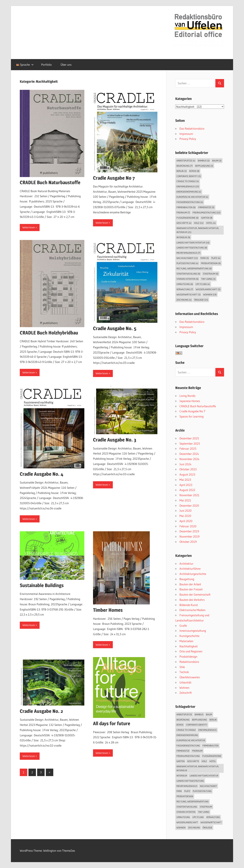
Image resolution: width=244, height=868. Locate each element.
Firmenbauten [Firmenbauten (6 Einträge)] (186, 207)
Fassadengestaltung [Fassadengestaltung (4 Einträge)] (190, 202)
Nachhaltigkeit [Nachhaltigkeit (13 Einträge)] (187, 258)
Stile (182, 667)
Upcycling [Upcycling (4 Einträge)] (203, 284)
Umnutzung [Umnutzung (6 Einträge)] (185, 284)
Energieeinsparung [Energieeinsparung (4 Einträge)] (189, 192)
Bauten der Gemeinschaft (195, 594)
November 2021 (189, 495)
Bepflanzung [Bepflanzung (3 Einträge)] (204, 166)
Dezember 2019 (189, 531)
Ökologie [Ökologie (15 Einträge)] (201, 300)
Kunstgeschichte (189, 636)
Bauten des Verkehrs (192, 600)
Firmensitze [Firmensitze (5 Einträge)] (206, 207)
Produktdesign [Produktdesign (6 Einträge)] (211, 263)
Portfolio (46, 65)
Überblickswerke (190, 677)
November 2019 (189, 536)
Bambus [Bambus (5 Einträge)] (204, 161)
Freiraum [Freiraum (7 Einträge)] (183, 212)
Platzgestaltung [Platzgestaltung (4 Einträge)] (187, 263)
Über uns (66, 65)
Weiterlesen (29, 227)
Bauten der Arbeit (190, 584)
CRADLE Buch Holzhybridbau (49, 333)
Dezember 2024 (189, 454)
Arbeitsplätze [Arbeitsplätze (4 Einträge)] (186, 161)
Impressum (186, 134)
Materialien (186, 641)
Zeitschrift (186, 693)
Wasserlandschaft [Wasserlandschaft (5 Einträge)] (208, 289)
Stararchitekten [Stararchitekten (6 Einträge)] (188, 279)
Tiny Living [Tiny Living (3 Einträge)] (208, 279)
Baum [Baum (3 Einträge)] (217, 161)
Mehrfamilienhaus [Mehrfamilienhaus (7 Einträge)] (188, 253)
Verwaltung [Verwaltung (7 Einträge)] (185, 289)
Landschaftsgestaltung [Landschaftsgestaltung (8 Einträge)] (192, 248)
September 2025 (190, 443)
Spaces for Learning (192, 416)
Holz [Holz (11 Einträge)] (199, 223)
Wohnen (184, 688)
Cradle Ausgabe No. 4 (42, 474)
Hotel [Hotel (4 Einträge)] (211, 223)
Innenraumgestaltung (193, 631)
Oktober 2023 (188, 469)
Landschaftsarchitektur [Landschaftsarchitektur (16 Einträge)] (193, 243)
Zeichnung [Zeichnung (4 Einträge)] (184, 300)
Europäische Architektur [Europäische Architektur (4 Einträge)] (192, 197)
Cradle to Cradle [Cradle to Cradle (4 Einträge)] (188, 181)
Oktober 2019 (188, 542)
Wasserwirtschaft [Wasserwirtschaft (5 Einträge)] (189, 294)
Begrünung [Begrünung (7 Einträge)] (185, 166)
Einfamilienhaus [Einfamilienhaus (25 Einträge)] (188, 186)
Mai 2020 (185, 516)
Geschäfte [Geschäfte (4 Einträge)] (184, 223)
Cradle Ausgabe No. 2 (41, 711)
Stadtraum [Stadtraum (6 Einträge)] (211, 274)
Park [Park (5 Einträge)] (205, 258)
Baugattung (187, 579)
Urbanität (185, 682)
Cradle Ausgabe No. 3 (115, 440)
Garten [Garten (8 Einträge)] (207, 218)
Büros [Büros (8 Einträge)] (194, 171)
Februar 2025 (188, 449)
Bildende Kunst (189, 605)
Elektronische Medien (192, 610)
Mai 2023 (185, 480)
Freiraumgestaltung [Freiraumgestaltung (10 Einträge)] (207, 212)
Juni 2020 (186, 511)
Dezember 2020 (189, 505)
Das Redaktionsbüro (192, 128)
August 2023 (187, 474)
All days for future (112, 723)
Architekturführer (190, 569)
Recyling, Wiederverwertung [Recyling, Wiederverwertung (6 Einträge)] (194, 268)
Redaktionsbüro (189, 662)
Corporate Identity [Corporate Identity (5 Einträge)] (189, 176)
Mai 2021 (185, 500)
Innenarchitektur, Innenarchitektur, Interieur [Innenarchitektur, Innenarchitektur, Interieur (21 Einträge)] (198, 230)
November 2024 (189, 459)
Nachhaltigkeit (189, 646)
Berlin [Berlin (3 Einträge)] (182, 171)
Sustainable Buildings (42, 585)
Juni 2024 (185, 464)
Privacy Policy (188, 139)
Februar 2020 (188, 526)
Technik (184, 672)
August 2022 (187, 490)
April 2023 (186, 485)
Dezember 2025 (189, 438)
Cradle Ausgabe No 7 (114, 178)
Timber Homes (108, 610)
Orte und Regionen (191, 651)
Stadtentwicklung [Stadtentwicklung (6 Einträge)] (188, 274)
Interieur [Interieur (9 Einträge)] (183, 237)
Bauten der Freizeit (191, 589)
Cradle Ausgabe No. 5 (115, 328)
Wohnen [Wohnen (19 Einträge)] (210, 294)
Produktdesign (188, 656)
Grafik (183, 626)
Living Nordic (188, 396)
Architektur (186, 564)
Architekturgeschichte (193, 574)
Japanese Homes (190, 401)
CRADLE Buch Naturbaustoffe (50, 182)
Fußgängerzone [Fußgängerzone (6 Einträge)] (188, 218)
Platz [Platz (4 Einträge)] (216, 258)
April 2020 (186, 521)
